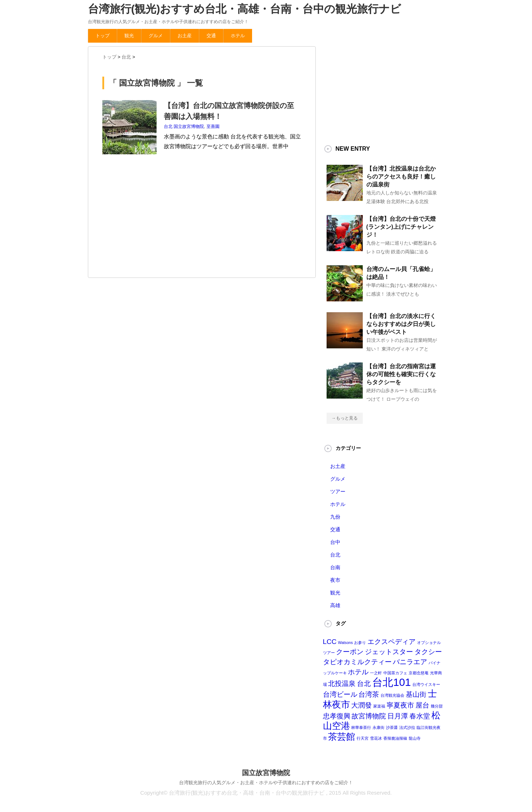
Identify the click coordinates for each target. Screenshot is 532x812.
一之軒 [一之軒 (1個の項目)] (376, 673)
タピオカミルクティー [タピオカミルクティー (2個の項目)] (357, 662)
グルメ (156, 36)
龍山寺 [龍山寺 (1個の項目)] (415, 738)
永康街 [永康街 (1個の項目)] (378, 727)
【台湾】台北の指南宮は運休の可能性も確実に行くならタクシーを (401, 374)
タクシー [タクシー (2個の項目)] (428, 652)
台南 (335, 567)
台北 (168, 126)
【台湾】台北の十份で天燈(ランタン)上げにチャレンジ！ (401, 227)
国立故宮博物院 (189, 126)
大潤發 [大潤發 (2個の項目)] (361, 705)
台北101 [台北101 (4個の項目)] (391, 682)
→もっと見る (345, 418)
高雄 (335, 605)
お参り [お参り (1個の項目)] (360, 643)
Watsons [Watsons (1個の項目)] (346, 643)
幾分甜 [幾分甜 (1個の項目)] (437, 706)
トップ (103, 36)
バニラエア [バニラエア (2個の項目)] (410, 662)
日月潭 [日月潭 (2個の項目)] (398, 716)
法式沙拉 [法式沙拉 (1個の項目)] (407, 727)
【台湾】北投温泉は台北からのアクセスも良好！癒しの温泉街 (401, 177)
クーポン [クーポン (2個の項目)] (350, 652)
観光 (129, 36)
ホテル (238, 36)
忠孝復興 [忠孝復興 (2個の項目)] (337, 716)
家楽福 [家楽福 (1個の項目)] (379, 706)
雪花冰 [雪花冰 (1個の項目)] (376, 738)
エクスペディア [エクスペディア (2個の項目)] (391, 642)
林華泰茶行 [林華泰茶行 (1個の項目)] (361, 727)
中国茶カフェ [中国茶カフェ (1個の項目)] (395, 673)
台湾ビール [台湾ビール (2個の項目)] (340, 694)
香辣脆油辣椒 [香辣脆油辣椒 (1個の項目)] (395, 738)
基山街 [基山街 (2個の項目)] (416, 694)
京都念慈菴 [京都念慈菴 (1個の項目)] (419, 673)
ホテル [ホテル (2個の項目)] (358, 672)
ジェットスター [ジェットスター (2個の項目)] (389, 652)
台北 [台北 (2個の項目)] (364, 684)
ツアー (338, 491)
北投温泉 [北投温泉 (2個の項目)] (342, 684)
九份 (335, 517)
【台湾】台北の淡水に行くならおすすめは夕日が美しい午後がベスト (401, 324)
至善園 (213, 126)
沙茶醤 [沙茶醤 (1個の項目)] (392, 727)
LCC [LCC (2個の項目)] (330, 642)
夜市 (335, 580)
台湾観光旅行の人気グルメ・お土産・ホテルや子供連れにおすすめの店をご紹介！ (266, 783)
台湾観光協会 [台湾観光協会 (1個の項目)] (392, 695)
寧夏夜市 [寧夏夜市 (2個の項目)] (400, 705)
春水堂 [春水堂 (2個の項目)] (420, 716)
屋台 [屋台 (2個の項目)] (422, 705)
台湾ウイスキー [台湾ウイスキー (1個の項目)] (426, 684)
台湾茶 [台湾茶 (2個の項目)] (369, 694)
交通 (211, 36)
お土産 (185, 36)
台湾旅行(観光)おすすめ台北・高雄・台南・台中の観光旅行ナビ (245, 9)
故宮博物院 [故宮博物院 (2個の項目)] (369, 716)
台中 (335, 542)
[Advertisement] (157, 218)
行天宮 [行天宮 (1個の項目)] (363, 738)
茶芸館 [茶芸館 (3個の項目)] (342, 737)
